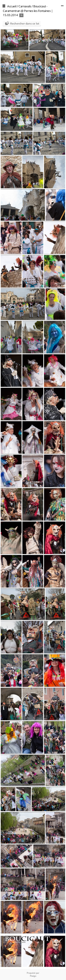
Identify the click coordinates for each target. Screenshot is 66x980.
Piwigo (33, 976)
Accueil (12, 6)
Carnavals (25, 6)
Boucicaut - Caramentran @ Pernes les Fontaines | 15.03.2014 (28, 11)
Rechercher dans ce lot (25, 23)
